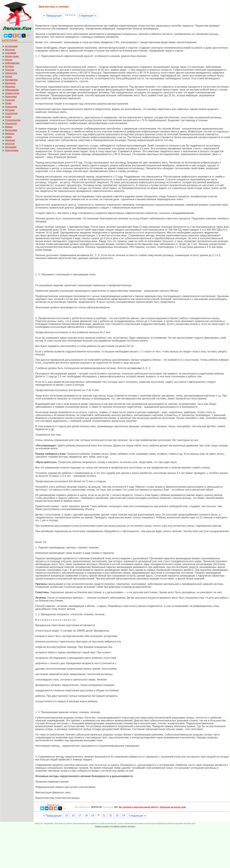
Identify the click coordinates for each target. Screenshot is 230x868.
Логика (8, 76)
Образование (12, 90)
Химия (8, 137)
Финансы (10, 134)
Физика (9, 127)
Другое (8, 60)
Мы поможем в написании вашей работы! (139, 807)
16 (73, 815)
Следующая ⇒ (87, 16)
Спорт (8, 117)
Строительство (13, 120)
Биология (10, 50)
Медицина (10, 83)
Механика (10, 86)
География (11, 53)
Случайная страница (119, 826)
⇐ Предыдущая (52, 16)
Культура (10, 70)
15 (67, 815)
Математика (11, 80)
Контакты (132, 826)
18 (86, 815)
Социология (11, 113)
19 (93, 815)
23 (117, 815)
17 (80, 815)
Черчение (10, 140)
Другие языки (12, 56)
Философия (11, 130)
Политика (10, 100)
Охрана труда (12, 93)
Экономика (11, 147)
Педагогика (11, 97)
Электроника (12, 150)
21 (104, 815)
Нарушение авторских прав (173, 807)
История (9, 66)
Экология (10, 144)
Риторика (10, 110)
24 (124, 815)
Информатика (12, 63)
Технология (11, 123)
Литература (11, 73)
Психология (11, 107)
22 (111, 815)
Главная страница (102, 826)
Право (8, 103)
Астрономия (11, 46)
